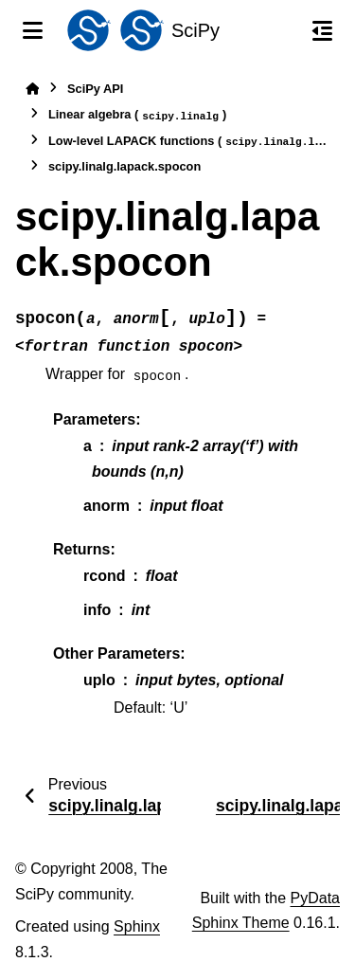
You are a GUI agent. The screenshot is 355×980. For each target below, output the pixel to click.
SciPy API (95, 89)
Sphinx (137, 926)
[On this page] (322, 30)
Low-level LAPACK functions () (189, 142)
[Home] (32, 89)
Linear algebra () (137, 115)
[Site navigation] (33, 30)
